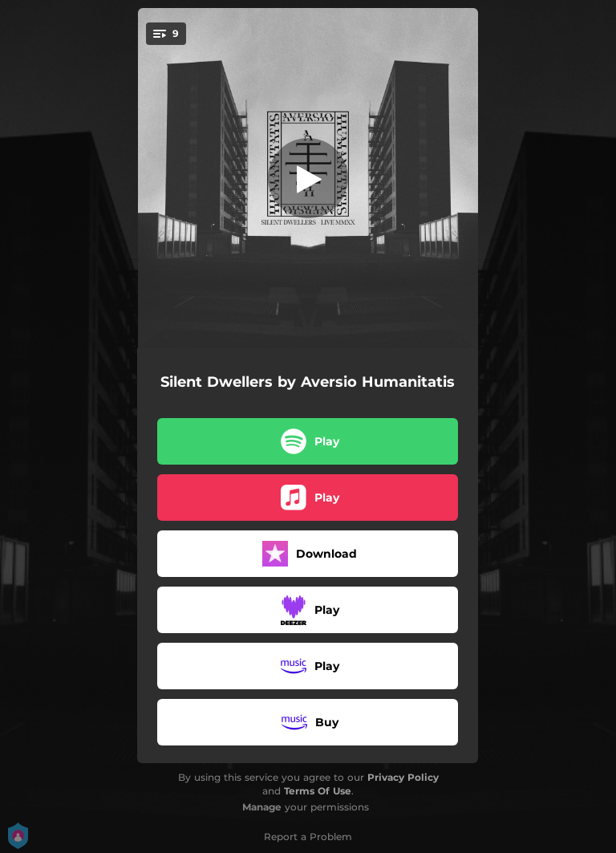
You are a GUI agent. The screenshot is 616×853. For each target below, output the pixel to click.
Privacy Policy (403, 777)
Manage (262, 807)
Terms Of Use (318, 791)
